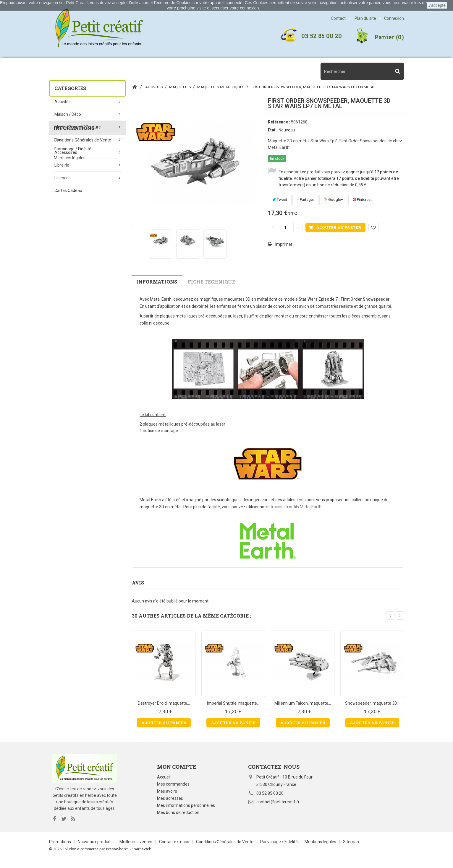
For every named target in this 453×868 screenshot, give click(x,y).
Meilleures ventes (136, 849)
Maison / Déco (68, 114)
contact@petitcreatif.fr (278, 802)
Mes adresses (170, 798)
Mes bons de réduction (178, 812)
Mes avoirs (167, 791)
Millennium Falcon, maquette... (303, 703)
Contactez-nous (175, 849)
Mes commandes (173, 784)
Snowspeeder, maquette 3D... (372, 703)
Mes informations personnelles (186, 805)
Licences (63, 178)
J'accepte (437, 5)
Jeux (59, 140)
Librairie (62, 165)
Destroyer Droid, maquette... (164, 703)
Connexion (394, 18)
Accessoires (66, 152)
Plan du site (365, 18)
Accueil (164, 777)
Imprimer (284, 244)
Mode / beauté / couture (78, 127)
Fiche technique (211, 282)
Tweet (280, 200)
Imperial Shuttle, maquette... (233, 703)
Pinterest (362, 200)
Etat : (273, 130)
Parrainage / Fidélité (73, 255)
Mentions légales (70, 264)
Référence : (279, 122)
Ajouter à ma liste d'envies (374, 227)
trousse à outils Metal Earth (296, 507)
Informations (74, 231)
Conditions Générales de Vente (82, 246)
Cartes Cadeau (68, 190)
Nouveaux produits (96, 849)
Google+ (333, 200)
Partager (305, 200)
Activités (63, 102)
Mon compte (177, 767)
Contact (338, 18)
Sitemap (351, 849)
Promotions (60, 849)
